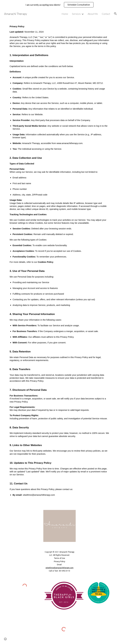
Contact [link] (106, 14)
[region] (59, 5)
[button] (115, 14)
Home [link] (65, 14)
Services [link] (76, 14)
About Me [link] (93, 14)
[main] (59, 262)
